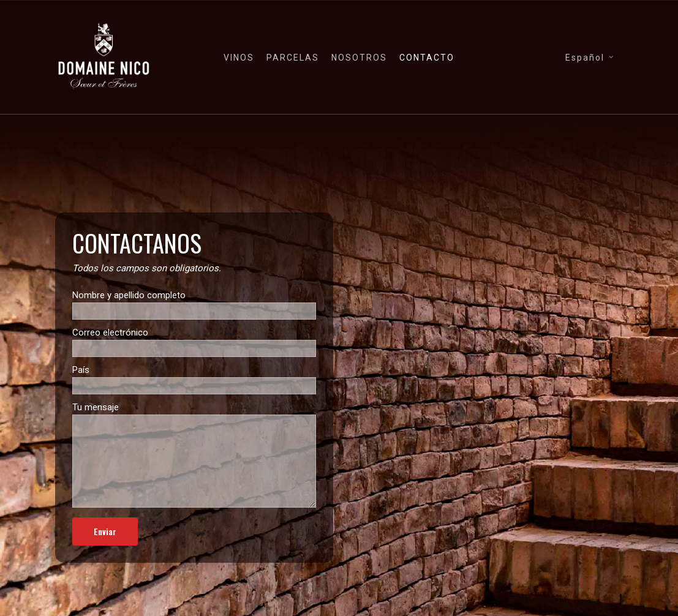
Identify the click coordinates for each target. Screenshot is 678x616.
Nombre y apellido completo (194, 305)
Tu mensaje (194, 457)
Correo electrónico (194, 342)
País (194, 379)
